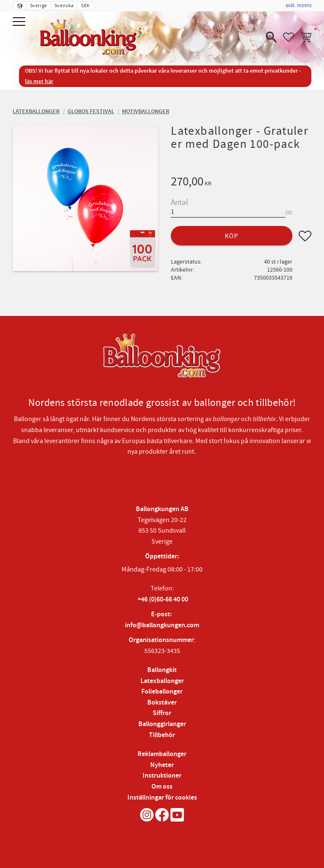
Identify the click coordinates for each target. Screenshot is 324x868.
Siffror (162, 713)
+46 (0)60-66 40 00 (163, 600)
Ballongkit (162, 670)
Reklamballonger (162, 754)
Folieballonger (162, 692)
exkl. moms (298, 5)
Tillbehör (162, 735)
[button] (20, 22)
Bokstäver (162, 703)
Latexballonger (162, 681)
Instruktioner (162, 776)
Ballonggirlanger (162, 724)
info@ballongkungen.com (162, 625)
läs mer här (39, 81)
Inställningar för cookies (162, 798)
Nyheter (162, 765)
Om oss (162, 787)
